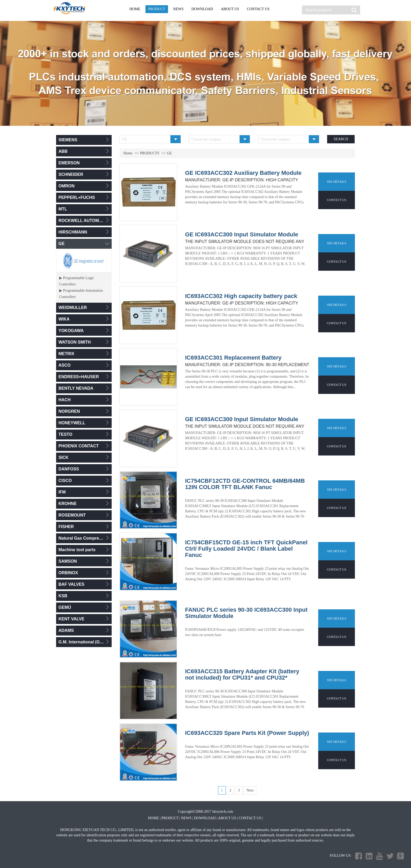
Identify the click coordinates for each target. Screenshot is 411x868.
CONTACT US (258, 9)
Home (128, 153)
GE (169, 153)
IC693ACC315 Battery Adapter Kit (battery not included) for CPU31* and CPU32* (242, 675)
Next (250, 790)
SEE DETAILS (336, 182)
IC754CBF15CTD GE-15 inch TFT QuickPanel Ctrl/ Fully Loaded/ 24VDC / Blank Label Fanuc (246, 549)
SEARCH (341, 139)
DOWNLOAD (202, 9)
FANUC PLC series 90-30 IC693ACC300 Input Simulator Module (246, 613)
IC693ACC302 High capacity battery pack (241, 296)
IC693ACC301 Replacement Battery (233, 358)
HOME (135, 9)
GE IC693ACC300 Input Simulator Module (242, 235)
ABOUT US (230, 9)
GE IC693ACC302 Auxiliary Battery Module (243, 173)
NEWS (179, 9)
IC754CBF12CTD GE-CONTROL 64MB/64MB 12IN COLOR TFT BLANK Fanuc (245, 484)
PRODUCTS (150, 153)
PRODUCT (157, 9)
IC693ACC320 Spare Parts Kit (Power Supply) (247, 733)
